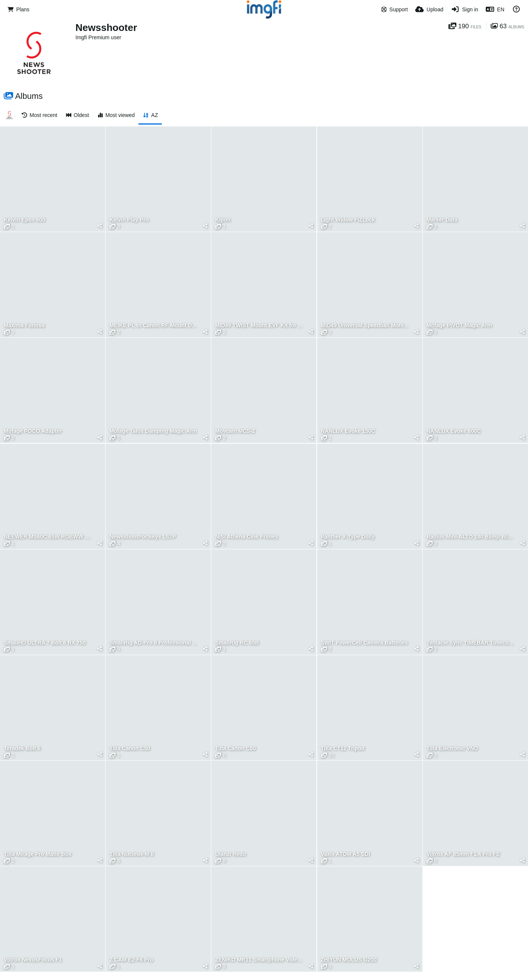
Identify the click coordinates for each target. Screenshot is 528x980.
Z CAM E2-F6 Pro (131, 960)
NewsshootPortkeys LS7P (143, 537)
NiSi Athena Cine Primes (246, 537)
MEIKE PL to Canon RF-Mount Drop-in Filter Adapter (153, 325)
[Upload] (429, 9)
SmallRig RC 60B (237, 643)
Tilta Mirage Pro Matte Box (38, 854)
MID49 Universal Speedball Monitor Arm (365, 325)
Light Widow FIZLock (348, 220)
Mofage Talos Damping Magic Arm (153, 431)
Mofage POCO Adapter (33, 431)
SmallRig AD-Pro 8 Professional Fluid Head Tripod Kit (153, 643)
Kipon (223, 220)
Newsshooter (106, 28)
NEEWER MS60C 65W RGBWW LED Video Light (48, 537)
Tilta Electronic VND (452, 748)
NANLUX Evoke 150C (348, 431)
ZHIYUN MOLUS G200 (349, 960)
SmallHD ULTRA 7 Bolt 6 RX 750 (45, 643)
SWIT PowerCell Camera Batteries (365, 643)
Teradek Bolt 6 (22, 748)
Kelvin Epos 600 (25, 220)
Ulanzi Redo (230, 854)
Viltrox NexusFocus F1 (33, 960)
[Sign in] (464, 9)
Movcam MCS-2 (235, 431)
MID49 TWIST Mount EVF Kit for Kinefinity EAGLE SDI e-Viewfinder (259, 325)
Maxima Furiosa (24, 325)
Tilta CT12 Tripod (343, 748)
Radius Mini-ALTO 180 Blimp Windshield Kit (471, 537)
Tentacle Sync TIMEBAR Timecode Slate (471, 643)
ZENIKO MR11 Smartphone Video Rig (259, 960)
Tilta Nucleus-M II (131, 854)
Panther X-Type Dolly (348, 537)
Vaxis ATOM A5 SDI (345, 854)
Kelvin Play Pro (129, 220)
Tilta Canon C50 (130, 748)
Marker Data (442, 220)
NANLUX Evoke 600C (454, 431)
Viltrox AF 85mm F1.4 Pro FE (463, 854)
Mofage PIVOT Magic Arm (459, 325)
